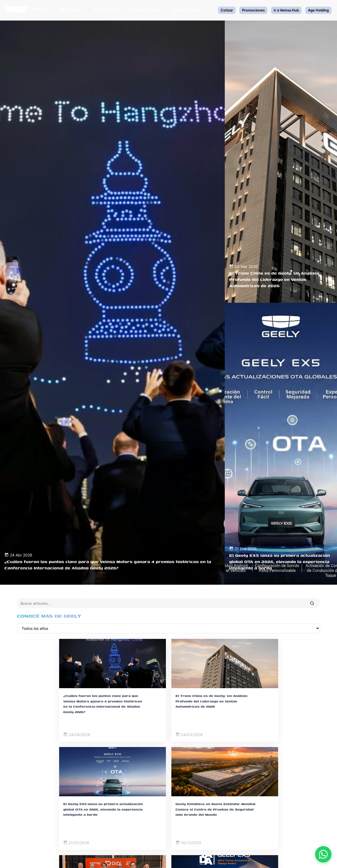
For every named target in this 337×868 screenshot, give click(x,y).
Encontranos (189, 10)
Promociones (253, 10)
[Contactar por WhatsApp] (323, 854)
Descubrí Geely (147, 10)
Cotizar (227, 10)
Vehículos (73, 10)
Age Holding (318, 10)
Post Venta (107, 10)
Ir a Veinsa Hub (286, 10)
